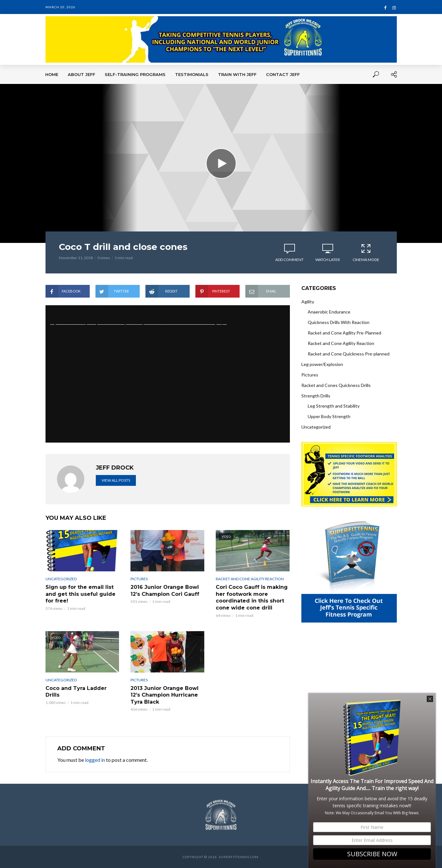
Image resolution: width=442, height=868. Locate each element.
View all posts (116, 480)
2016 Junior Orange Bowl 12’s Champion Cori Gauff (165, 591)
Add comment (289, 260)
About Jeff (81, 74)
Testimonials (192, 74)
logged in (95, 760)
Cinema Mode (366, 252)
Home (52, 74)
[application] (168, 374)
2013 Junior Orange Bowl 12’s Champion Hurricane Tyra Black (165, 695)
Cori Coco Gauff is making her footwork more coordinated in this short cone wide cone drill (252, 597)
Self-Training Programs (135, 74)
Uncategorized (61, 579)
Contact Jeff (283, 74)
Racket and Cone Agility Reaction (250, 579)
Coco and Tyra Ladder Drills (76, 692)
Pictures (139, 579)
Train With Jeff (237, 74)
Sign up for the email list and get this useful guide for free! (81, 594)
